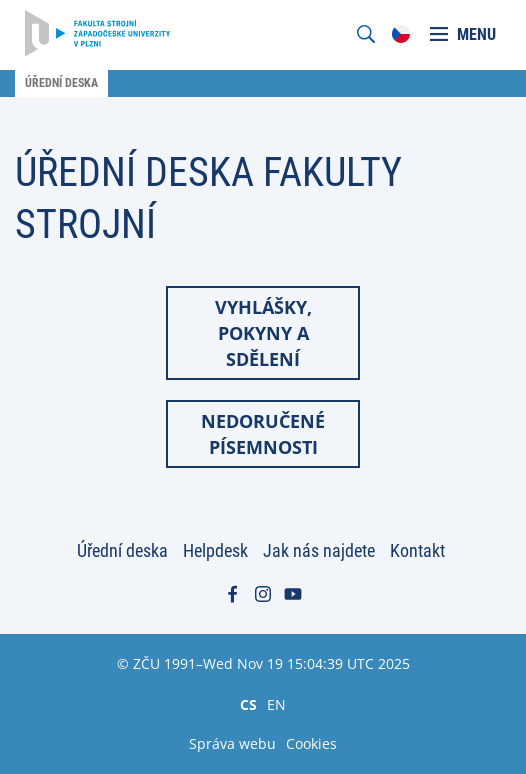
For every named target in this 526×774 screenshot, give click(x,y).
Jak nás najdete (319, 550)
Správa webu (232, 743)
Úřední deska (122, 550)
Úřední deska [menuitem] (61, 83)
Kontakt (417, 550)
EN (276, 704)
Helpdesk (215, 550)
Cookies (311, 743)
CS (248, 704)
